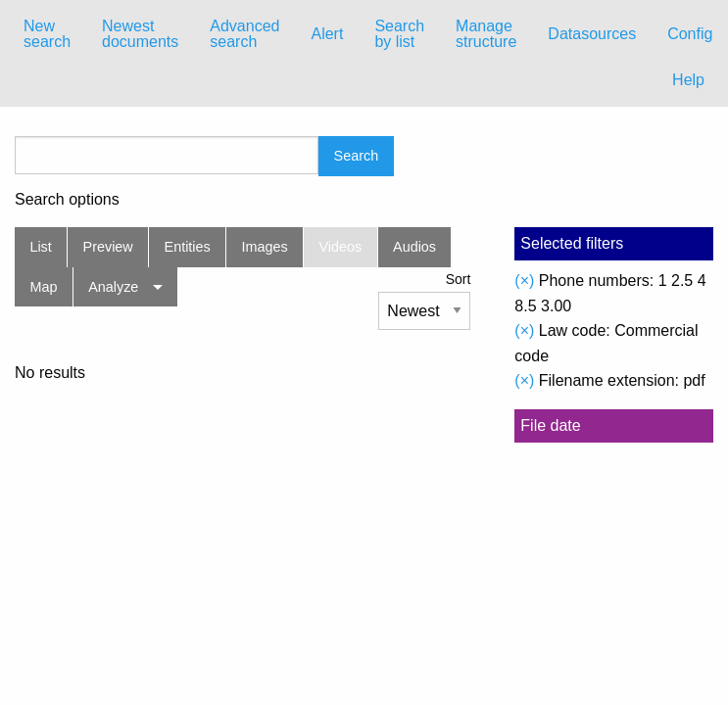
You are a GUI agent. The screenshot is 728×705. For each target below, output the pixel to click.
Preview (108, 247)
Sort (459, 279)
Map (43, 287)
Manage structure (486, 34)
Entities (188, 247)
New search (47, 34)
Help (688, 80)
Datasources (592, 34)
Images (265, 247)
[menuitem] (47, 34)
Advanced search (244, 34)
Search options (67, 200)
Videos (341, 247)
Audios (414, 247)
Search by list (399, 34)
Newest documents (140, 34)
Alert (327, 34)
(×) (524, 281)
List (40, 247)
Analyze (113, 287)
